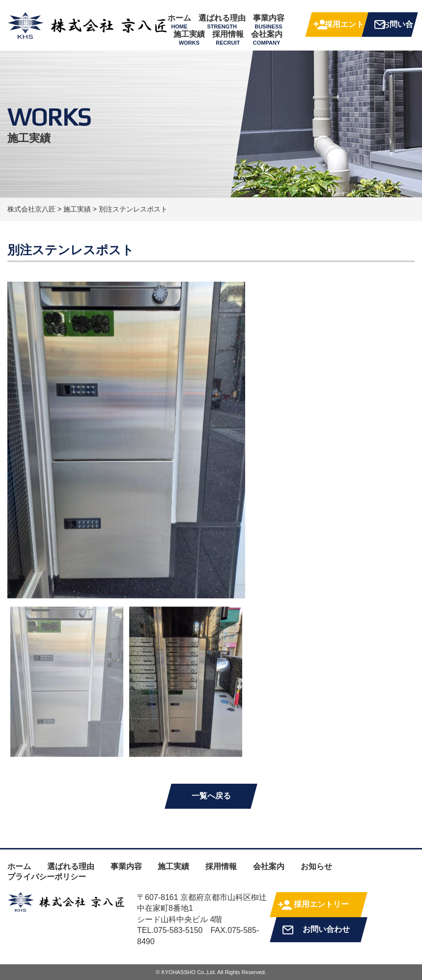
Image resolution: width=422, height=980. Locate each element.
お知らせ (316, 866)
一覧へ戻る (211, 796)
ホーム (179, 22)
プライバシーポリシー (47, 877)
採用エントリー (344, 28)
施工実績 (189, 38)
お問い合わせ (397, 28)
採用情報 (228, 38)
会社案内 (267, 38)
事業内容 (269, 22)
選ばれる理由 (222, 22)
